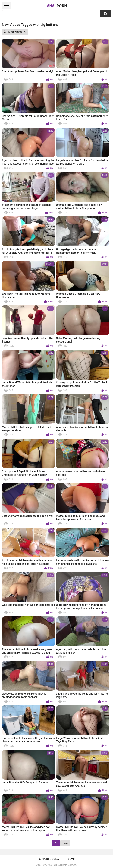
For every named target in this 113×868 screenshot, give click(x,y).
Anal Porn (53, 865)
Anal (57, 6)
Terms (71, 859)
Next (65, 843)
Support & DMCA (49, 859)
